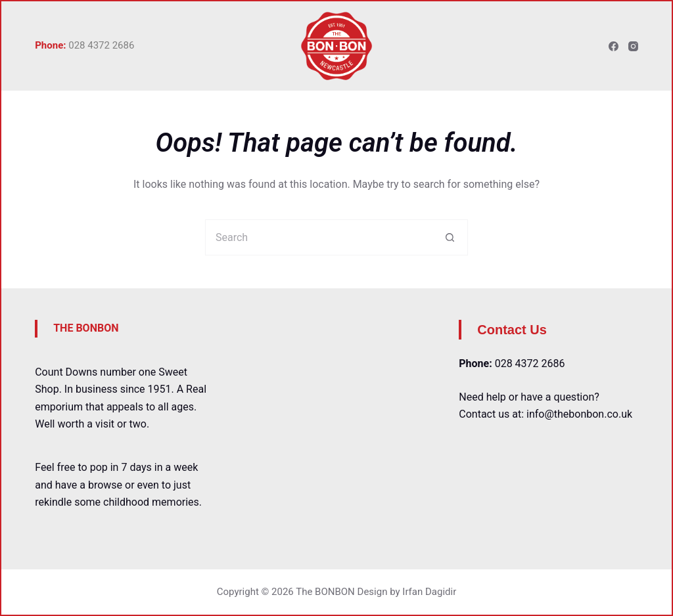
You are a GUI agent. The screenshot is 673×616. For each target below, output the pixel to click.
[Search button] (450, 237)
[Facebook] (614, 46)
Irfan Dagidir (429, 592)
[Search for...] (318, 237)
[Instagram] (633, 46)
